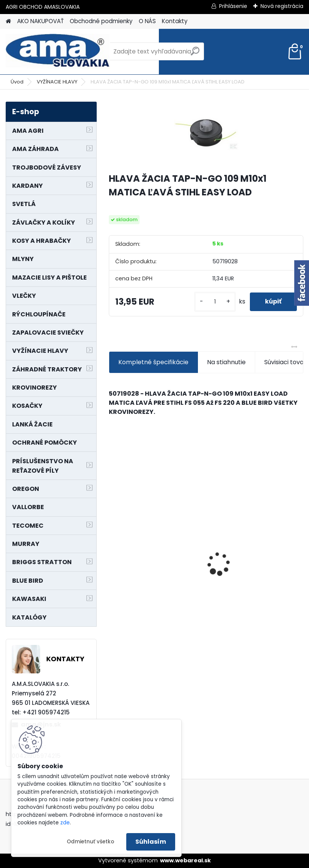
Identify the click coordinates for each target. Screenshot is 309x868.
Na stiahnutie (226, 362)
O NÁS (147, 21)
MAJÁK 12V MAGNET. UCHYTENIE (144, 568)
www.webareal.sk (185, 860)
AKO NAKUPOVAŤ (40, 21)
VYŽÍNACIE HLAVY (57, 82)
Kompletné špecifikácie (153, 362)
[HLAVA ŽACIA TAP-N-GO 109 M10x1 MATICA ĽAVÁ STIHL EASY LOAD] (206, 134)
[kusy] (215, 302)
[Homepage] (8, 21)
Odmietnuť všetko (90, 842)
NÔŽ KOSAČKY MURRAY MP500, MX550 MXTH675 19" (254, 516)
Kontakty (175, 21)
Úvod (17, 82)
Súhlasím (151, 842)
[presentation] (113, 550)
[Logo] (58, 52)
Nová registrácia (282, 6)
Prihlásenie (233, 6)
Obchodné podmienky (101, 21)
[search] (195, 54)
